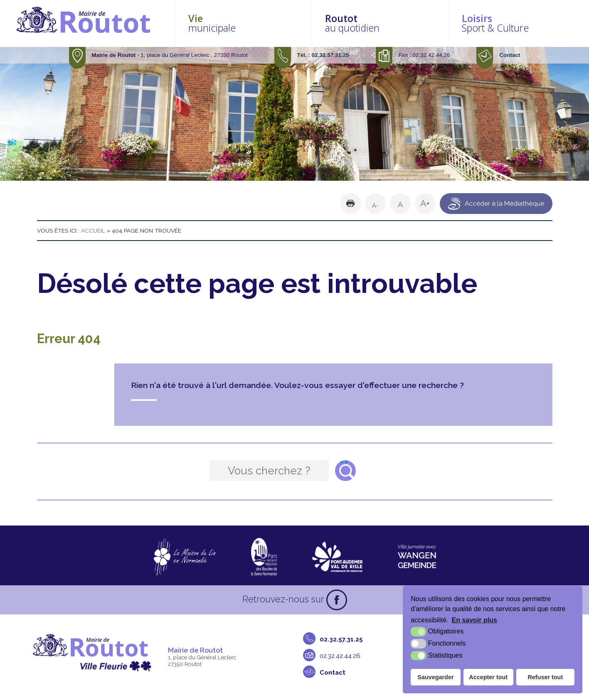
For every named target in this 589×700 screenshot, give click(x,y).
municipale (258, 23)
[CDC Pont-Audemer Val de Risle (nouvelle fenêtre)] (337, 557)
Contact (510, 55)
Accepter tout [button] (488, 677)
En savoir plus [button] (474, 620)
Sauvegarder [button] (435, 677)
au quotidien (388, 23)
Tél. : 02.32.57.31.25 (323, 55)
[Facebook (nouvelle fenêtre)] (337, 600)
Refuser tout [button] (545, 677)
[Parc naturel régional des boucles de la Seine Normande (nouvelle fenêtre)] (264, 557)
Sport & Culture (519, 23)
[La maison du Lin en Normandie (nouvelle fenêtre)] (184, 557)
